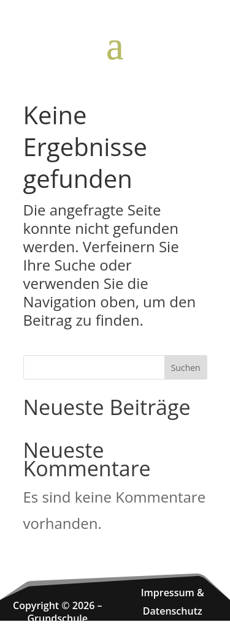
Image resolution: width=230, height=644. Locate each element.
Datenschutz (173, 611)
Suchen (186, 368)
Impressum (168, 593)
